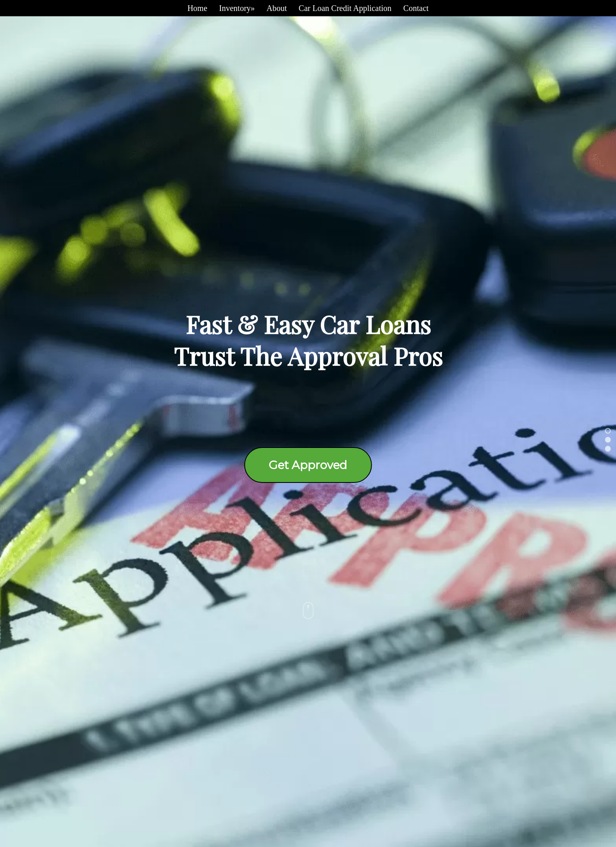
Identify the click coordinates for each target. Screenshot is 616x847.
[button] (608, 431)
